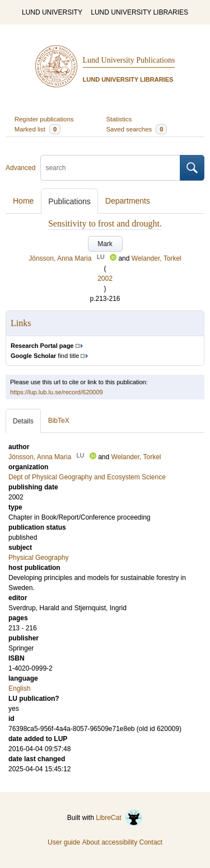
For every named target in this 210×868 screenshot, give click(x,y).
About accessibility (109, 842)
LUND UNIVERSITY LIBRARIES (139, 12)
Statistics (119, 119)
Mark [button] (105, 244)
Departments (128, 201)
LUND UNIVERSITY (52, 12)
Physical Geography (38, 558)
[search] (110, 168)
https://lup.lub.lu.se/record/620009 (57, 392)
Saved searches (137, 129)
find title (45, 356)
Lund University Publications (129, 60)
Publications (69, 201)
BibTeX (59, 421)
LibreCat (119, 818)
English (19, 688)
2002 (105, 279)
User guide (64, 842)
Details (23, 421)
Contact (151, 842)
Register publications (44, 119)
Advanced (20, 168)
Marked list (38, 129)
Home (23, 201)
